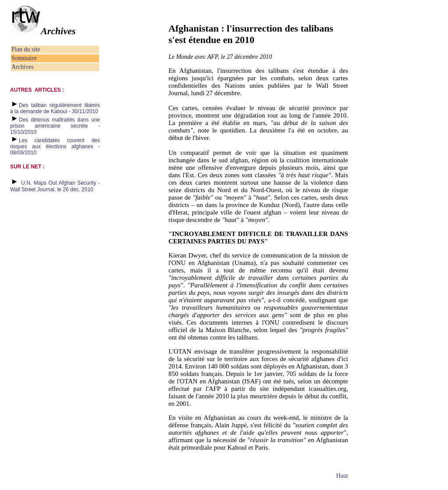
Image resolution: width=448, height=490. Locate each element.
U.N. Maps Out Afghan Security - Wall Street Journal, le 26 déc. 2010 (55, 186)
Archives (23, 67)
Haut (342, 476)
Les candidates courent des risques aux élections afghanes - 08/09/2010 (55, 147)
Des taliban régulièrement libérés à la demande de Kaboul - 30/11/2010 (55, 108)
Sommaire (24, 58)
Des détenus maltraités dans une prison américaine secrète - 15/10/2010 (55, 126)
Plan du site (26, 49)
